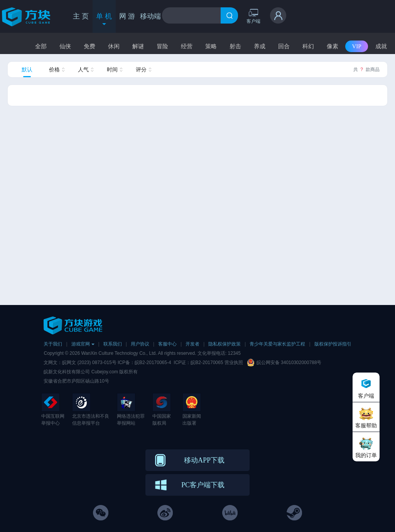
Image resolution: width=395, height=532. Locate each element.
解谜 (138, 46)
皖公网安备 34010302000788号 (289, 363)
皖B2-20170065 (207, 363)
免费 (89, 46)
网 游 (127, 16)
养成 (260, 46)
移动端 (150, 16)
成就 (381, 46)
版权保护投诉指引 (333, 344)
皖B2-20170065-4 (153, 363)
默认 (27, 69)
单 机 (104, 20)
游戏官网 (83, 344)
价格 (54, 69)
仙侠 (65, 46)
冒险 (162, 46)
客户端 (253, 16)
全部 (41, 46)
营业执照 (234, 363)
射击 (235, 46)
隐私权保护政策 (225, 344)
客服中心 (167, 344)
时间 (112, 69)
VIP (356, 46)
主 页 (81, 16)
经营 (187, 46)
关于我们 (53, 344)
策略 (211, 46)
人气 (83, 69)
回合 (284, 46)
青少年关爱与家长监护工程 (277, 344)
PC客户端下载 (203, 485)
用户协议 (140, 344)
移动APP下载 (204, 460)
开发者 (192, 344)
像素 (333, 46)
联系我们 (113, 344)
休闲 (114, 46)
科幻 (308, 46)
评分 (141, 69)
